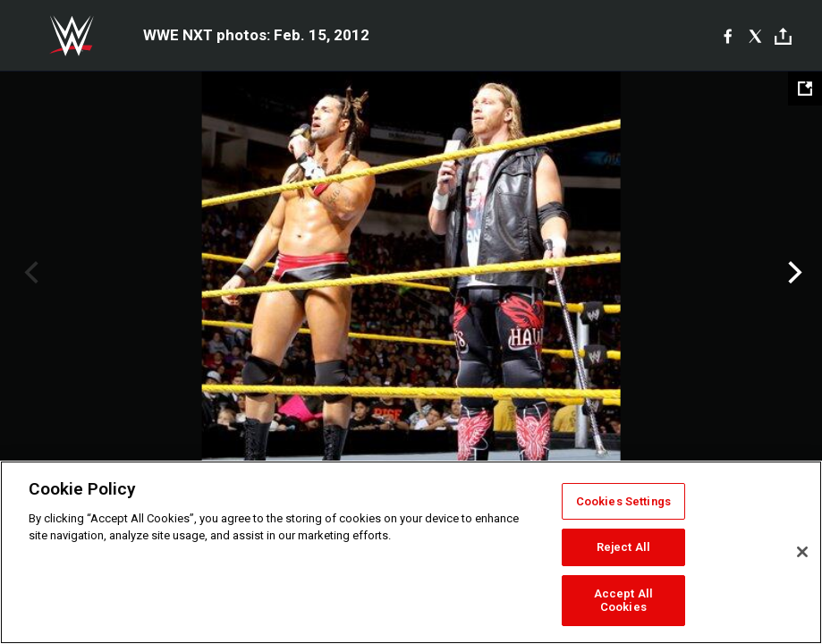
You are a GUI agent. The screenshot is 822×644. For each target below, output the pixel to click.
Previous (29, 273)
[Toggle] (783, 36)
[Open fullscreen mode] (805, 89)
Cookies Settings (623, 501)
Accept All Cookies (623, 601)
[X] (755, 36)
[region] (411, 552)
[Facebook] (728, 36)
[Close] (802, 552)
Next (793, 273)
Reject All (623, 547)
